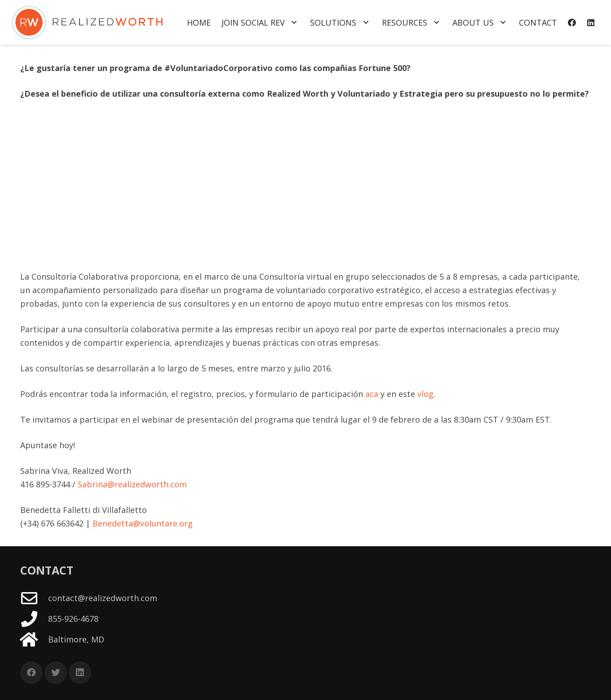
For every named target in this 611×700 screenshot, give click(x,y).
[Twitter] (56, 673)
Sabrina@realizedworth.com (132, 484)
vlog (425, 394)
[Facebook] (572, 22)
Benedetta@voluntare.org (143, 523)
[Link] (87, 23)
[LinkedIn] (591, 22)
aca (372, 394)
